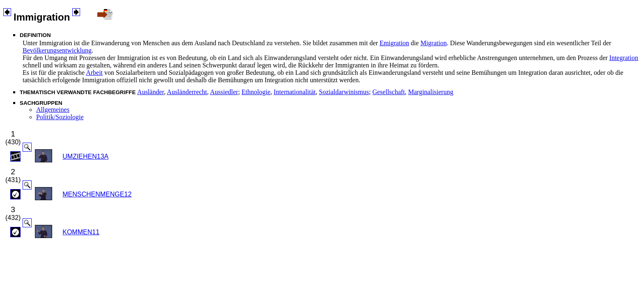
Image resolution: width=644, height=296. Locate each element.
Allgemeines (53, 110)
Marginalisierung (431, 92)
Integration (624, 58)
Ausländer (151, 92)
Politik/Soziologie (60, 117)
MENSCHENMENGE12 (97, 194)
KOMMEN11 (81, 232)
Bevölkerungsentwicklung (57, 50)
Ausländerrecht (187, 92)
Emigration (394, 43)
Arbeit (94, 73)
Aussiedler (224, 92)
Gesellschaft (389, 92)
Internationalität (294, 92)
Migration (434, 43)
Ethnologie (256, 92)
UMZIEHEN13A (85, 156)
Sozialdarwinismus (344, 92)
